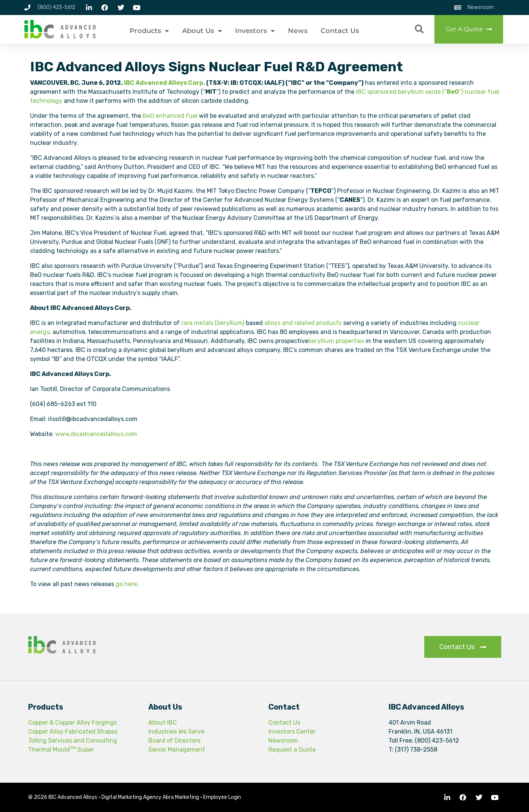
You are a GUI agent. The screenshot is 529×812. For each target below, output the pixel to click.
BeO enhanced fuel (170, 116)
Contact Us (340, 31)
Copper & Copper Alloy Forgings (72, 723)
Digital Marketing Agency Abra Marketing (150, 797)
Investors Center (292, 732)
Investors (255, 31)
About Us (202, 31)
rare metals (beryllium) (213, 323)
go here (126, 584)
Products (149, 31)
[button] (419, 29)
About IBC (163, 723)
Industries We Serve (176, 732)
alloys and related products (303, 323)
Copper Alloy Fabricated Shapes (73, 732)
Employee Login (222, 797)
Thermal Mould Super (61, 750)
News (298, 31)
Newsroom (283, 741)
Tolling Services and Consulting (73, 741)
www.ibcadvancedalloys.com (96, 434)
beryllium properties (336, 341)
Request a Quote (292, 750)
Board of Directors (174, 741)
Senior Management (177, 750)
